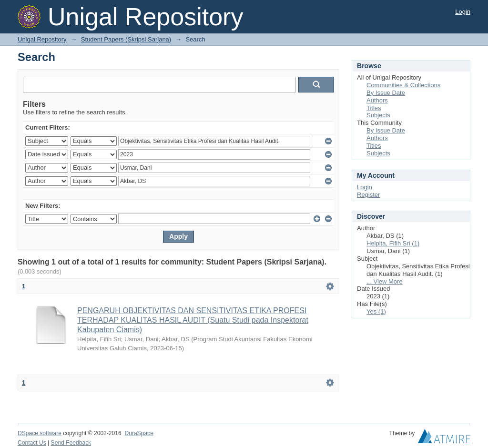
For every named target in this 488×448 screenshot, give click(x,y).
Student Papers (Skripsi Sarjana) (126, 39)
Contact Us (32, 443)
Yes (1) (376, 311)
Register (368, 195)
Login (463, 12)
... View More (385, 281)
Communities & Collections (403, 85)
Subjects (378, 115)
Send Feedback (71, 443)
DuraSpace (139, 433)
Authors (377, 100)
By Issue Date (386, 93)
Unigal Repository (42, 39)
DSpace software (40, 433)
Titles (374, 108)
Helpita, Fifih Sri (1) (393, 243)
